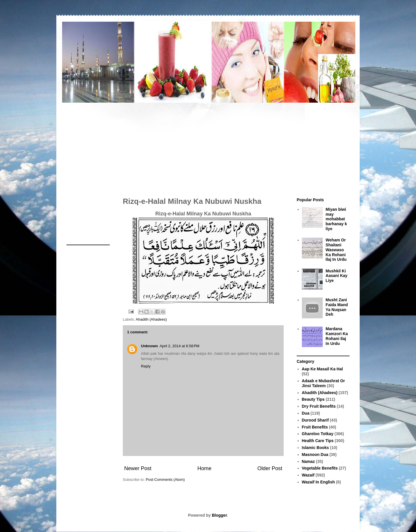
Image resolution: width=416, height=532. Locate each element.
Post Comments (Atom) (165, 480)
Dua (306, 413)
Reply (146, 366)
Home (204, 468)
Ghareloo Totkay (318, 434)
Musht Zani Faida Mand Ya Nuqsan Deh (337, 307)
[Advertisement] (208, 147)
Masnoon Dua (315, 455)
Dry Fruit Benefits (319, 406)
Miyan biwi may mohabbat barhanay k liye (336, 219)
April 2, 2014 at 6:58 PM (180, 346)
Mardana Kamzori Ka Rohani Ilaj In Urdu (337, 336)
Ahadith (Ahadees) (151, 319)
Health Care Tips (318, 441)
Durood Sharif (315, 420)
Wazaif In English (318, 482)
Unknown (149, 346)
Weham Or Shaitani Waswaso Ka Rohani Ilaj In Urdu (336, 250)
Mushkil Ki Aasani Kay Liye (336, 276)
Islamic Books (315, 448)
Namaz (308, 461)
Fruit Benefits (315, 427)
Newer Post (138, 468)
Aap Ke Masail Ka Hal (322, 369)
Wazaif (308, 475)
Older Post (270, 468)
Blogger (219, 515)
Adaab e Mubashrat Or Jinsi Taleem (323, 383)
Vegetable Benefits (320, 468)
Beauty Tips (313, 399)
